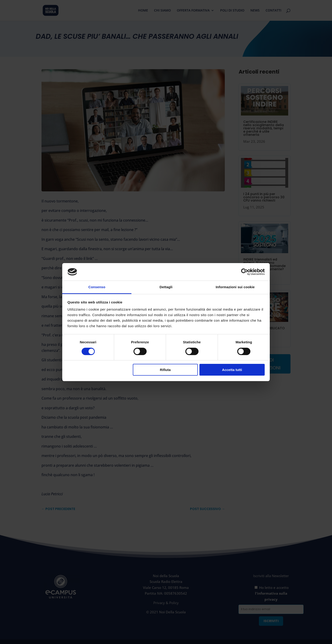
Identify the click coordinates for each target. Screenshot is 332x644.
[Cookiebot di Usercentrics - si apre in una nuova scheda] (245, 272)
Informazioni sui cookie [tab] (235, 287)
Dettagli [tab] (166, 287)
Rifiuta (165, 370)
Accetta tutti (232, 370)
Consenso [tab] (97, 287)
